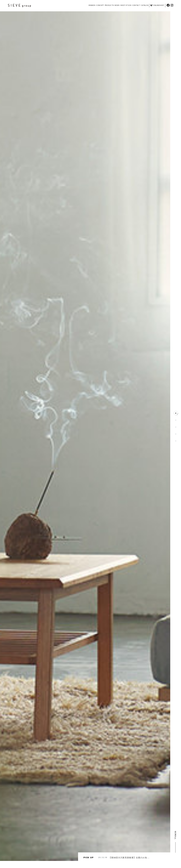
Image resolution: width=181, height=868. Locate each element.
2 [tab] (176, 420)
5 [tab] (176, 441)
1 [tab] (176, 413)
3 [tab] (176, 427)
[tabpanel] (85, 436)
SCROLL (175, 842)
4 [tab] (176, 434)
